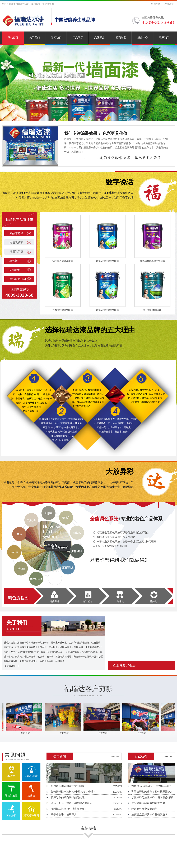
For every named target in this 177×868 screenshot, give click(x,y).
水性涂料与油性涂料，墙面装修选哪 (152, 797)
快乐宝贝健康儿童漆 (63, 261)
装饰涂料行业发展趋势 (144, 809)
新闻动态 (56, 38)
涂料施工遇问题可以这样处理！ (69, 809)
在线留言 (169, 4)
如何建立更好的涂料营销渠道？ (150, 815)
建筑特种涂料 (18, 279)
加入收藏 (155, 4)
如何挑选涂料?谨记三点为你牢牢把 (151, 786)
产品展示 (78, 38)
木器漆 (11, 776)
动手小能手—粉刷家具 (64, 815)
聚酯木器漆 (16, 233)
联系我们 (164, 38)
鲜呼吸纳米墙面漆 (152, 310)
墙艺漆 (14, 261)
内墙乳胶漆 (16, 242)
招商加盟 (121, 38)
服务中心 (143, 38)
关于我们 (35, 38)
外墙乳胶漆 (16, 252)
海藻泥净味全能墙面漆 (108, 261)
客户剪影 (27, 733)
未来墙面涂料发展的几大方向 (148, 803)
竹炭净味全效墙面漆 (63, 310)
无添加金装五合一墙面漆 (153, 261)
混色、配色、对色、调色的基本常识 (72, 803)
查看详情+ (12, 666)
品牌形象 (99, 38)
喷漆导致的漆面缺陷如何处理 (68, 797)
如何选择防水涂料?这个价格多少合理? (73, 792)
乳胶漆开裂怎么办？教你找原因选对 (152, 792)
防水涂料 (15, 270)
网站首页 (13, 38)
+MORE (115, 756)
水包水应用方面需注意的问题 (68, 786)
